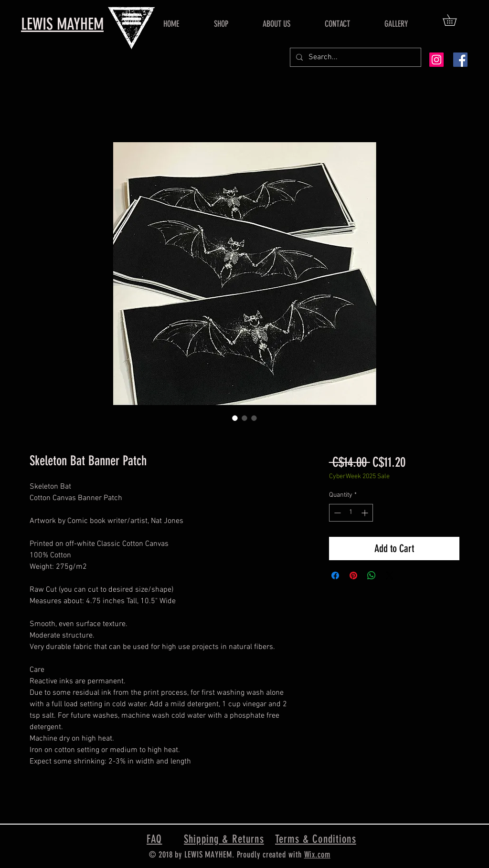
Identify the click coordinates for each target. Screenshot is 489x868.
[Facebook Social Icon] (460, 60)
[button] (455, 20)
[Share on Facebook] (335, 575)
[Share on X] (390, 575)
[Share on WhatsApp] (372, 575)
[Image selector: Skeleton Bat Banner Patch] (235, 418)
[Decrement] (336, 513)
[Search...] (355, 57)
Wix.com (317, 855)
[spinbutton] (351, 513)
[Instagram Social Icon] (436, 60)
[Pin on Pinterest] (353, 575)
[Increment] (366, 513)
